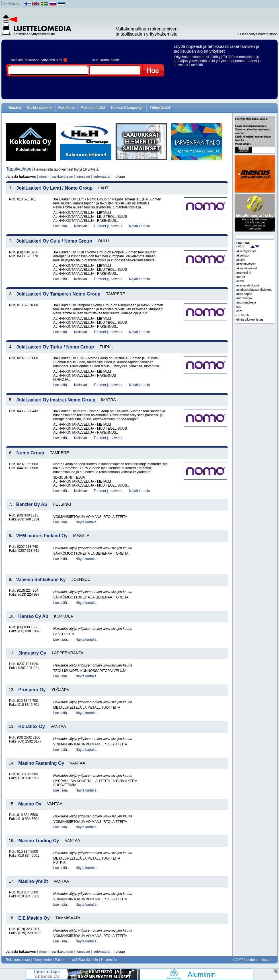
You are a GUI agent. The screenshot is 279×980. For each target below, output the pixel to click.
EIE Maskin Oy (34, 918)
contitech (243, 315)
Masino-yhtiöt (33, 881)
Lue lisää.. (61, 226)
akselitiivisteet (246, 264)
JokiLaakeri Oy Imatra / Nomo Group (56, 400)
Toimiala (17, 60)
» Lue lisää (195, 65)
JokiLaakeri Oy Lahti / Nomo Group (55, 188)
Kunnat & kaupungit (127, 108)
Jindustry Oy (32, 653)
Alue (95, 60)
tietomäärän (102, 177)
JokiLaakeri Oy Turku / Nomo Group (55, 347)
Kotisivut (80, 226)
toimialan (83, 177)
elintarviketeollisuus (250, 319)
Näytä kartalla (139, 226)
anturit (241, 277)
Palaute (61, 960)
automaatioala (246, 302)
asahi (240, 281)
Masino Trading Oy (39, 841)
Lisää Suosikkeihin (84, 960)
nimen (44, 177)
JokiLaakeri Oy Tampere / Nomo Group (59, 294)
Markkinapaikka (39, 108)
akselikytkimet (246, 251)
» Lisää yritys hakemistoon (258, 34)
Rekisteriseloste (18, 960)
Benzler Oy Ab (32, 504)
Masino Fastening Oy (41, 763)
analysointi (244, 272)
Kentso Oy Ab (33, 616)
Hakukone (66, 108)
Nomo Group (30, 453)
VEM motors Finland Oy (42, 536)
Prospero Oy (32, 690)
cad (239, 307)
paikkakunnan (62, 177)
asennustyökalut (248, 285)
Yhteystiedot (160, 108)
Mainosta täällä (93, 108)
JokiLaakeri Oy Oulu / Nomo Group (54, 241)
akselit (241, 260)
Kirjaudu (14, 3)
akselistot (243, 255)
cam (239, 311)
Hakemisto (109, 960)
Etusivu (15, 108)
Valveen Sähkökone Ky (41, 580)
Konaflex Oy (31, 726)
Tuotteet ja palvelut (108, 226)
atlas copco (244, 294)
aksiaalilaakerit (247, 268)
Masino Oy (30, 804)
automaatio (244, 298)
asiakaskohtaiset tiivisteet (254, 290)
